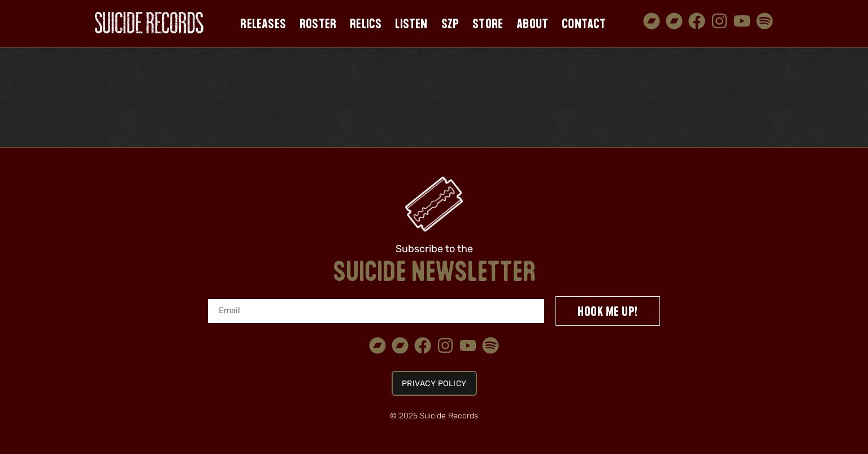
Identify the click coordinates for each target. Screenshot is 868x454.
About (532, 23)
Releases (263, 23)
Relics (366, 23)
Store (488, 23)
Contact (584, 23)
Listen (411, 23)
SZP (450, 23)
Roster (318, 23)
